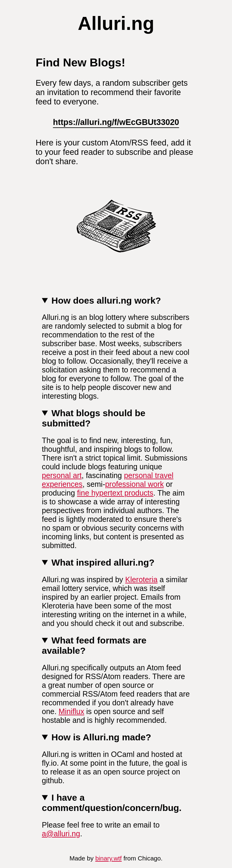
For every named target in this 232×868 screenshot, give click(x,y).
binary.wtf (108, 858)
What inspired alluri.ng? (103, 562)
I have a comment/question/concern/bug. (112, 803)
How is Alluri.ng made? (101, 737)
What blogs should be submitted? (94, 418)
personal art (62, 475)
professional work (134, 484)
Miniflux (71, 711)
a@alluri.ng (61, 834)
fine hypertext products (115, 493)
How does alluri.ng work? (106, 300)
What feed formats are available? (94, 645)
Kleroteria (142, 579)
